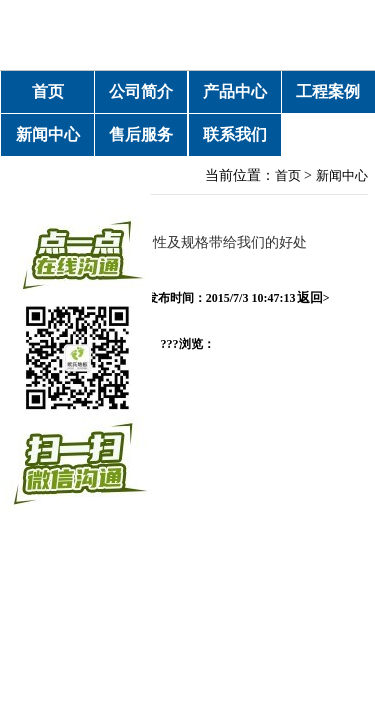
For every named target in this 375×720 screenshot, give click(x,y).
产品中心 (235, 91)
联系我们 (235, 134)
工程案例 (328, 91)
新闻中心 (48, 134)
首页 (48, 91)
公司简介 (141, 91)
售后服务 (141, 134)
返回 (313, 297)
